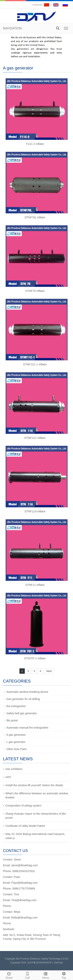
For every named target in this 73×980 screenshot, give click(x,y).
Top (64, 975)
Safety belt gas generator (22, 713)
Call (27, 975)
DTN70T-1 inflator (35, 658)
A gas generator (16, 735)
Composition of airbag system (23, 806)
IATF (8, 777)
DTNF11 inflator (35, 585)
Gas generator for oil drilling (23, 699)
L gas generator (16, 742)
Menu (46, 975)
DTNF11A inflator (35, 511)
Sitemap (58, 963)
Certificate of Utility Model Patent (25, 826)
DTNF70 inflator (35, 291)
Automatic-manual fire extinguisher (27, 728)
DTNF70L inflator (35, 217)
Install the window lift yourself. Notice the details (34, 785)
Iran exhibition (14, 769)
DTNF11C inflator (35, 438)
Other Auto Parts (17, 749)
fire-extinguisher (16, 706)
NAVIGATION (12, 28)
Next (49, 671)
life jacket (12, 720)
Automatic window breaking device (27, 692)
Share (9, 975)
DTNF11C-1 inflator (35, 364)
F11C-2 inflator (35, 144)
